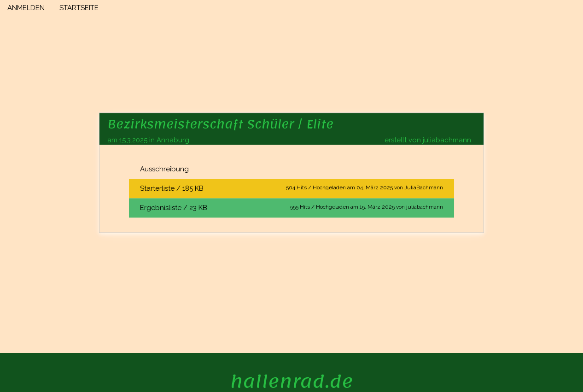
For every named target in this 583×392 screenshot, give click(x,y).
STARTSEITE (79, 8)
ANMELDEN (26, 8)
